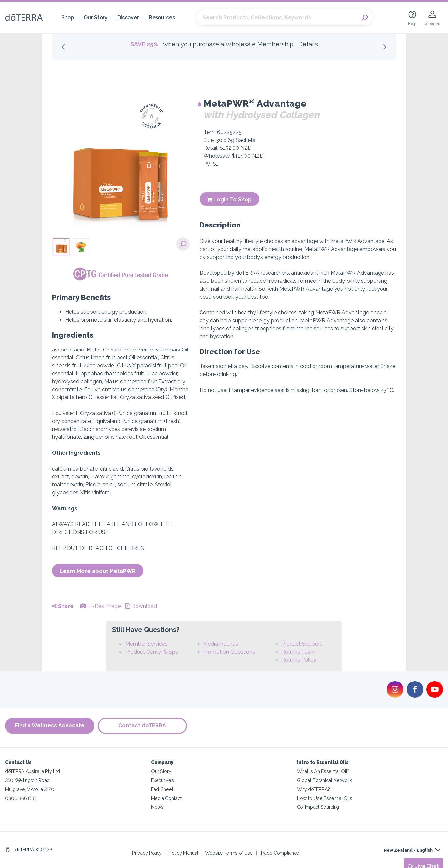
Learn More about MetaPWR (98, 571)
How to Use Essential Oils (325, 798)
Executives (162, 780)
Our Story (95, 17)
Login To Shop (229, 200)
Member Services (147, 644)
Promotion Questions (229, 652)
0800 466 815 (20, 798)
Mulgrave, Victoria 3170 (30, 789)
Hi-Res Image (101, 606)
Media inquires (221, 644)
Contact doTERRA (142, 726)
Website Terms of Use (229, 853)
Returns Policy (299, 660)
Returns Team (298, 652)
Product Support (302, 644)
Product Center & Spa (152, 652)
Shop (68, 17)
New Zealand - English (408, 850)
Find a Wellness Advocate (50, 726)
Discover (128, 17)
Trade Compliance (280, 853)
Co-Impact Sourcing (318, 807)
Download (141, 606)
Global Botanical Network (325, 780)
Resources (162, 17)
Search (365, 18)
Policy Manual (183, 853)
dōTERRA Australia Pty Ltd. (33, 771)
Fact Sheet (162, 789)
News (157, 807)
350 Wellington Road (27, 780)
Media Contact (166, 798)
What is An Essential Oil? (323, 771)
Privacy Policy (147, 853)
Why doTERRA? (314, 789)
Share (63, 606)
